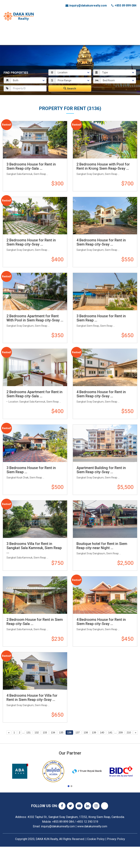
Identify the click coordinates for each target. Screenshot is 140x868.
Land (73, 28)
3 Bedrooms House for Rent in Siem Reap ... (101, 318)
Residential (59, 28)
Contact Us (15, 39)
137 (77, 732)
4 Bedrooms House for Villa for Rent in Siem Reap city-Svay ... (32, 698)
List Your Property (94, 28)
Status (22, 28)
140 (102, 732)
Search (70, 88)
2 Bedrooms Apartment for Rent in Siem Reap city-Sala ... (34, 394)
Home (10, 28)
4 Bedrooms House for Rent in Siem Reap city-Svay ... (101, 242)
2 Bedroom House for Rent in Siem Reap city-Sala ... (35, 622)
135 (61, 732)
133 (45, 732)
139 (94, 732)
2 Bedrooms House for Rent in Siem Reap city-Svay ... (31, 242)
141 (110, 732)
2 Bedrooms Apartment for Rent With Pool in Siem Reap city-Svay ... (35, 318)
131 (28, 732)
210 (129, 732)
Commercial (39, 28)
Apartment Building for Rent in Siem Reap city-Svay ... (101, 470)
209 (121, 732)
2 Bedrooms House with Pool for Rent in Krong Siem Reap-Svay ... (103, 166)
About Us (117, 28)
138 (86, 732)
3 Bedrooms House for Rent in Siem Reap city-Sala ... (31, 166)
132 (37, 732)
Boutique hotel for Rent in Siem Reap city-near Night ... (102, 546)
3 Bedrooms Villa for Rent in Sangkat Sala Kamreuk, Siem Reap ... (34, 548)
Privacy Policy (116, 839)
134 (53, 732)
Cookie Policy (96, 839)
